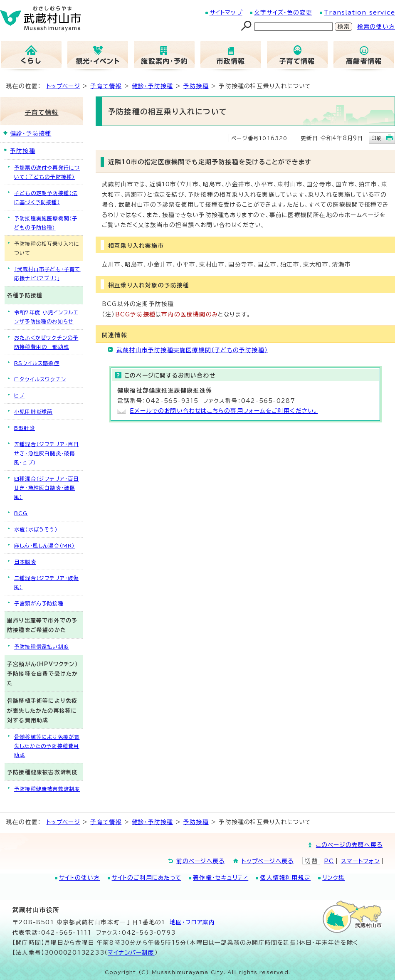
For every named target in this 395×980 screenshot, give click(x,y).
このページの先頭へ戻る (349, 845)
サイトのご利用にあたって (147, 878)
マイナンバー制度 (131, 953)
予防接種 (196, 86)
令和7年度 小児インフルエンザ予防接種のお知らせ (47, 317)
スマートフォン (360, 861)
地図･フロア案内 (193, 922)
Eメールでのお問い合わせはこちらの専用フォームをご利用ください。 (224, 411)
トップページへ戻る (268, 861)
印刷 (377, 138)
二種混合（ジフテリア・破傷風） (47, 583)
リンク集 (333, 878)
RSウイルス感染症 (37, 363)
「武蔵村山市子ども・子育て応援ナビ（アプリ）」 (47, 274)
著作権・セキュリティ (221, 878)
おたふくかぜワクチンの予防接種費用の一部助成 (46, 342)
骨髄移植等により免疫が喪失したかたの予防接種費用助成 (47, 746)
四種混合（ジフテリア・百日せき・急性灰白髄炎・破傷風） (47, 488)
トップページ (63, 86)
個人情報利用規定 (285, 878)
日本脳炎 (25, 562)
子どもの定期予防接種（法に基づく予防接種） (46, 197)
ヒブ (19, 395)
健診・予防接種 (152, 86)
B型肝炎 (25, 428)
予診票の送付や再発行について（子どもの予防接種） (47, 172)
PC (329, 861)
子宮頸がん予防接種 (39, 603)
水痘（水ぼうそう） (36, 529)
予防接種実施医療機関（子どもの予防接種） (46, 223)
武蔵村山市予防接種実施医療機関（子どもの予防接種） (192, 350)
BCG (21, 513)
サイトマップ (226, 12)
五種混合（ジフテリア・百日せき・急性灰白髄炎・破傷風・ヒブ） (47, 453)
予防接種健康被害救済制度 (47, 789)
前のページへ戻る (201, 861)
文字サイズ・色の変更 (283, 12)
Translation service (359, 12)
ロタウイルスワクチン (40, 379)
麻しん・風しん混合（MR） (45, 546)
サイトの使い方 (79, 878)
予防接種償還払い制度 (42, 647)
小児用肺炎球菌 (33, 412)
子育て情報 (106, 86)
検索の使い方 (376, 27)
